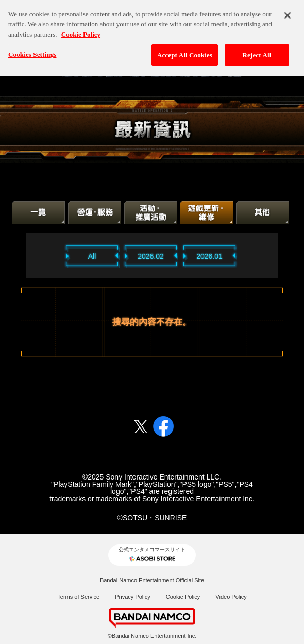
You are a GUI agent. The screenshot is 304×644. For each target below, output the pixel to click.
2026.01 (209, 256)
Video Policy (231, 597)
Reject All (257, 50)
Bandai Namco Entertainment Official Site (152, 580)
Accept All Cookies (185, 50)
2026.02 (151, 256)
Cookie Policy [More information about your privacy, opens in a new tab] (81, 29)
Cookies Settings (32, 50)
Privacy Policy (132, 597)
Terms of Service (78, 597)
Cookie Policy (183, 597)
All (92, 256)
